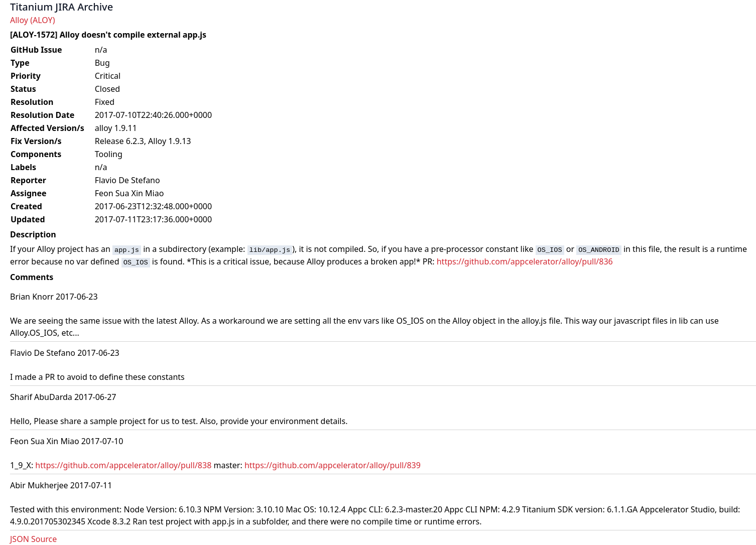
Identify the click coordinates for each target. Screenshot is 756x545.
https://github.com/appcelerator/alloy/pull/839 (333, 465)
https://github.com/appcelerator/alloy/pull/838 (123, 465)
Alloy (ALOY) (32, 20)
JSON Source (33, 539)
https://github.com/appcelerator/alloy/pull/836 (525, 261)
